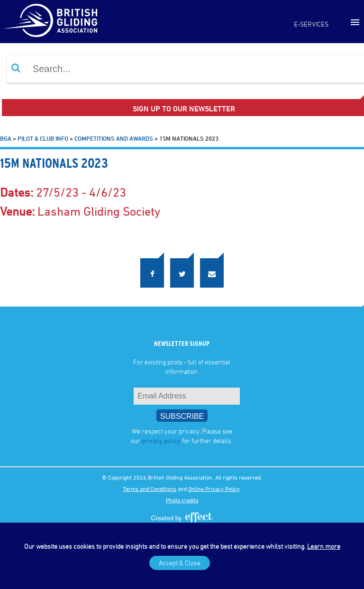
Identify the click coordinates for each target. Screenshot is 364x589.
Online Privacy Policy (214, 489)
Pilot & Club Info (43, 138)
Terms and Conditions (150, 489)
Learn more (324, 546)
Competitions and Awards (114, 138)
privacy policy (161, 440)
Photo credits (182, 500)
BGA (6, 138)
